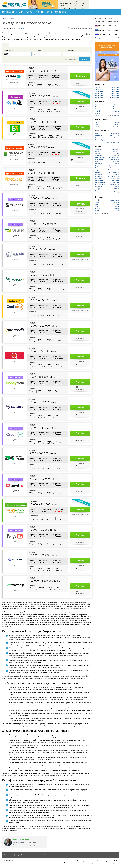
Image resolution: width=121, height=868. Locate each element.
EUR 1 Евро (63, 6)
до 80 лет (116, 127)
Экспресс (98, 189)
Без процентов (100, 183)
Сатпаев (116, 208)
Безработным (100, 164)
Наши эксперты (67, 855)
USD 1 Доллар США (65, 3)
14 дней (98, 111)
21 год (117, 122)
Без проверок (100, 180)
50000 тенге (99, 98)
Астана (97, 211)
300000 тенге (115, 96)
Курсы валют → (64, 1)
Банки (50, 12)
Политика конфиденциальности (32, 855)
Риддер (117, 202)
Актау (97, 202)
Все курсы (99, 38)
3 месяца (116, 109)
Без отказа (99, 178)
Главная (5, 18)
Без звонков (99, 187)
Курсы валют (8, 12)
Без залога (99, 176)
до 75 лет (116, 125)
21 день (98, 113)
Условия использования (52, 855)
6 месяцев (116, 111)
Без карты (116, 151)
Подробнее (14, 83)
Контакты (7, 855)
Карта (97, 134)
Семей (117, 211)
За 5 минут (116, 149)
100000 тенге (115, 87)
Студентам (99, 155)
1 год (117, 113)
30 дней (98, 115)
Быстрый (116, 162)
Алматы (98, 208)
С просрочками (100, 166)
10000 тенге (99, 89)
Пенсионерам (100, 158)
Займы (29, 12)
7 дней (97, 107)
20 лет (97, 127)
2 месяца (116, 107)
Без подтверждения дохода (100, 170)
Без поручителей (113, 170)
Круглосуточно (100, 185)
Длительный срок (113, 115)
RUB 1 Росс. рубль (65, 8)
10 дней (98, 109)
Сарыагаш (116, 206)
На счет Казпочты (113, 142)
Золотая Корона (100, 140)
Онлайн (98, 153)
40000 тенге (99, 96)
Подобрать (84, 59)
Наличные (99, 136)
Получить (80, 76)
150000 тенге (115, 89)
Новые (97, 151)
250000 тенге (115, 94)
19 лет (97, 125)
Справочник (60, 12)
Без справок (99, 174)
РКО (43, 12)
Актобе (97, 204)
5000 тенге (99, 87)
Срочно (98, 191)
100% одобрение (114, 176)
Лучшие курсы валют (104, 18)
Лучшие (116, 164)
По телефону (115, 178)
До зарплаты (99, 149)
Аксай (97, 200)
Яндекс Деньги (114, 136)
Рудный (117, 204)
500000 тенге (115, 98)
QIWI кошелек (115, 134)
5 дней (97, 105)
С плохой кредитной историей (116, 191)
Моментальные (114, 166)
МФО (37, 12)
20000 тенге (99, 91)
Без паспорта (115, 168)
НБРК (117, 38)
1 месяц (117, 105)
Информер (16, 855)
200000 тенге (115, 91)
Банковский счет (101, 138)
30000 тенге (99, 94)
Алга (97, 206)
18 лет (97, 122)
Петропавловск (114, 200)
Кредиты (20, 12)
